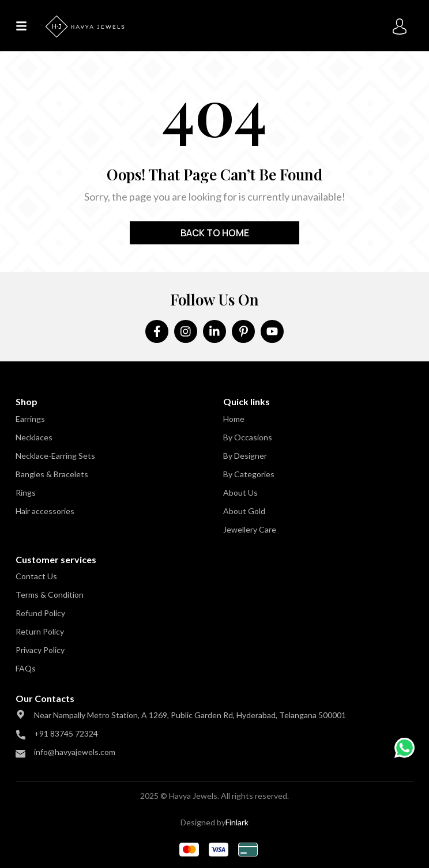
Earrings (30, 419)
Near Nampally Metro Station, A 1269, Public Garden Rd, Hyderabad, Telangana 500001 (190, 715)
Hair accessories (45, 511)
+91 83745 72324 (66, 733)
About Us (240, 493)
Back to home (215, 233)
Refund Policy (40, 613)
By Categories (249, 474)
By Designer (245, 456)
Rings (26, 493)
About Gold (244, 511)
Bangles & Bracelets (52, 474)
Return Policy (40, 631)
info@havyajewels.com (75, 752)
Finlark (237, 822)
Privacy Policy (40, 650)
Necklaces (34, 437)
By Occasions (248, 437)
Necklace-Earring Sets (55, 456)
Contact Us (36, 576)
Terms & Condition (50, 595)
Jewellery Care (250, 529)
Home (234, 419)
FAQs (26, 668)
